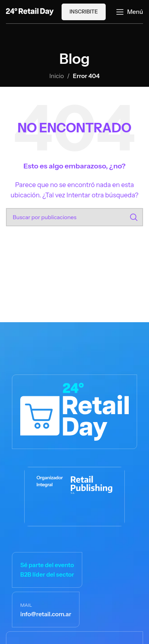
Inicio (57, 76)
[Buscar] (74, 217)
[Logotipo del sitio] (30, 11)
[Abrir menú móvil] (130, 12)
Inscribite (84, 11)
